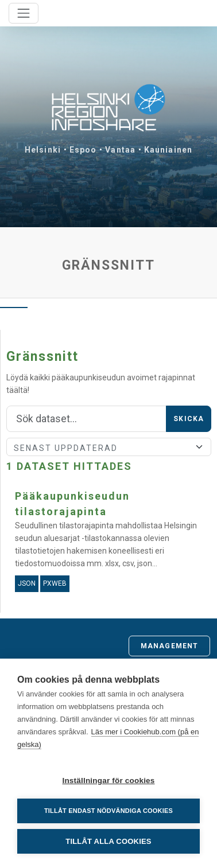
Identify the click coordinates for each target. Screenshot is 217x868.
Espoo (83, 150)
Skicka (189, 419)
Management (169, 646)
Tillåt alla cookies (108, 841)
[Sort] (109, 447)
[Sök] (86, 419)
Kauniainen (168, 150)
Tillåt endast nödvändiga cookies (108, 811)
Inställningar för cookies (108, 781)
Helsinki (43, 150)
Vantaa (120, 150)
